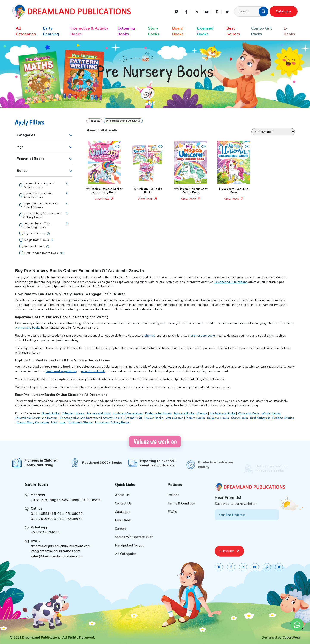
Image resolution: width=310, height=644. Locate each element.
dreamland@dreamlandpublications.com (61, 552)
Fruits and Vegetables (128, 413)
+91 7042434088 (45, 538)
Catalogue (284, 11)
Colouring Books (126, 31)
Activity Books (112, 418)
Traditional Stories (80, 422)
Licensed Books (205, 31)
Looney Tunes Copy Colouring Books (37, 225)
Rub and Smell (34, 246)
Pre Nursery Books (222, 413)
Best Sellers (233, 31)
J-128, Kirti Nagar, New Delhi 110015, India (66, 506)
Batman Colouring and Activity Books (39, 185)
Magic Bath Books (37, 240)
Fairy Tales (58, 422)
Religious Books (218, 418)
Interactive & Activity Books (89, 31)
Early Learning (51, 31)
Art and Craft (133, 418)
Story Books (153, 31)
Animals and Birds (98, 413)
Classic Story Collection (33, 422)
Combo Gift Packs (262, 31)
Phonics (202, 413)
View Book (104, 199)
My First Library (35, 234)
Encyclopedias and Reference (80, 418)
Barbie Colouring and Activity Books (38, 195)
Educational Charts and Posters (36, 418)
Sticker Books (154, 418)
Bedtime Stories (283, 418)
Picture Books (195, 418)
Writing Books (271, 413)
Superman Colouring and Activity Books (40, 205)
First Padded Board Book (41, 253)
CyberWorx (291, 638)
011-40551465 (43, 520)
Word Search (174, 418)
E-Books (289, 31)
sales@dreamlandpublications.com (57, 562)
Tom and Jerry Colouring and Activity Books (43, 215)
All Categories (26, 31)
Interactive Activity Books (112, 422)
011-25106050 (70, 520)
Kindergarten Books (158, 413)
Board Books (178, 31)
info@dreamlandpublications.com (56, 557)
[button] (263, 11)
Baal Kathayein (260, 418)
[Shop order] (273, 132)
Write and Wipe (248, 413)
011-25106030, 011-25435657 (57, 525)
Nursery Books (184, 413)
